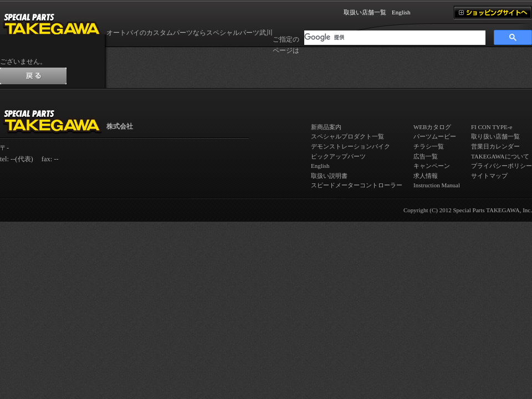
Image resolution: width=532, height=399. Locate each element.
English (401, 12)
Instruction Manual (437, 185)
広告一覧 (426, 156)
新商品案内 (326, 127)
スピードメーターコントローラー (357, 185)
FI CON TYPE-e (492, 127)
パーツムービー (435, 136)
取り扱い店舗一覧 (495, 136)
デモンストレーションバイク (351, 146)
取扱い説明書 (329, 176)
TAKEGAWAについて (500, 156)
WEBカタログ (432, 127)
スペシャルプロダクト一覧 (347, 136)
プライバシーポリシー (502, 166)
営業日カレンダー (495, 146)
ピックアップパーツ (338, 156)
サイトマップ (489, 176)
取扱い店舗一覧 (365, 12)
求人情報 (426, 176)
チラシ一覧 (429, 146)
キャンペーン (432, 166)
